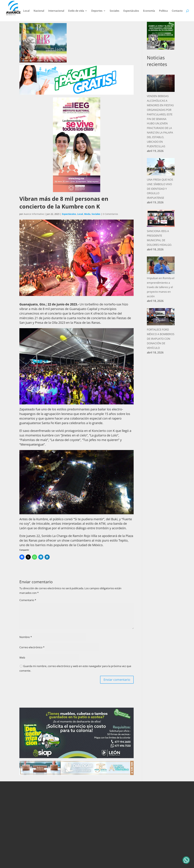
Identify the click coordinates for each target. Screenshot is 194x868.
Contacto (177, 11)
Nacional (39, 11)
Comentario (28, 600)
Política (163, 11)
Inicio (16, 11)
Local (26, 11)
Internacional (56, 11)
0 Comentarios (110, 214)
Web (22, 658)
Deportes (97, 11)
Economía (149, 11)
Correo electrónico (32, 647)
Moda (87, 214)
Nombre (26, 637)
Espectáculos (131, 11)
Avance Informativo (34, 214)
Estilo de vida (76, 11)
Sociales (114, 11)
